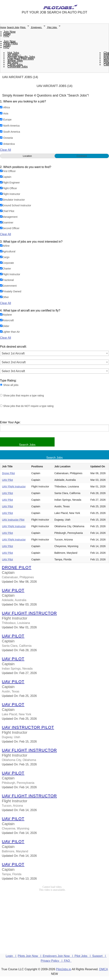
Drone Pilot (8, 473)
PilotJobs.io (63, 969)
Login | (11, 956)
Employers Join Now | (59, 956)
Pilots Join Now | (30, 956)
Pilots (26, 27)
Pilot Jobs (54, 27)
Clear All (6, 150)
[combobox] (54, 353)
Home (3, 27)
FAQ (6, 36)
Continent (82, 156)
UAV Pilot (7, 480)
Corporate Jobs (18, 67)
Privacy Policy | (52, 961)
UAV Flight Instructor (14, 486)
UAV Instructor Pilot (13, 520)
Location (27, 156)
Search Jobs (13, 27)
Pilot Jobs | (83, 956)
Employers (39, 27)
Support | (99, 956)
